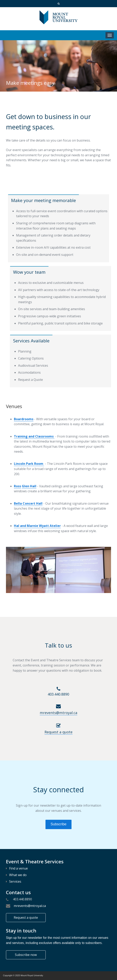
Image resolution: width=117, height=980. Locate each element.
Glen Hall (29, 486)
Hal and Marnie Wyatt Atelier (37, 526)
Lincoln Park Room (29, 464)
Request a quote (26, 917)
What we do (16, 875)
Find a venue (17, 868)
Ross (17, 486)
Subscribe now (26, 955)
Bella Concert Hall (28, 503)
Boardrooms (24, 419)
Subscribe (58, 824)
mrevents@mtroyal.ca (29, 906)
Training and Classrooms (34, 436)
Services (14, 881)
